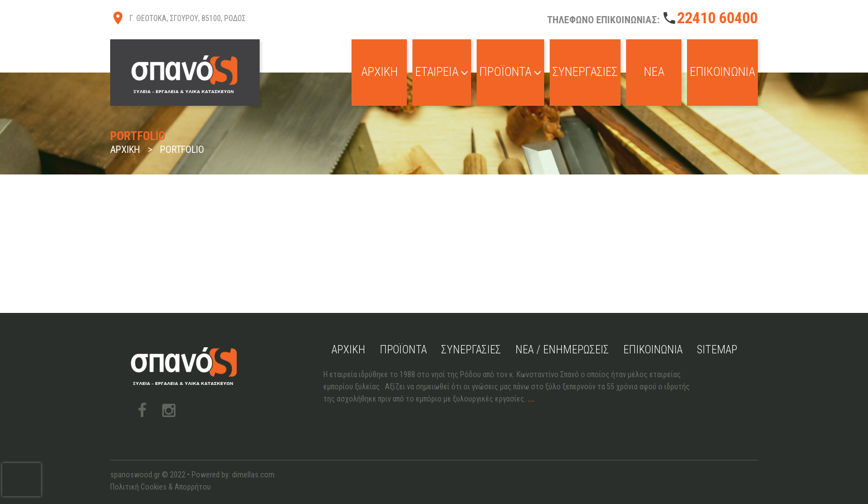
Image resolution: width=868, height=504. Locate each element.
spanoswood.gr (135, 475)
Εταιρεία (442, 72)
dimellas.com (253, 475)
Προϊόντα (510, 72)
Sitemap (717, 349)
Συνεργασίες (585, 72)
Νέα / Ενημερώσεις (562, 349)
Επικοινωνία (722, 72)
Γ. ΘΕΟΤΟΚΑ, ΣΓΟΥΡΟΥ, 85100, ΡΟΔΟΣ (188, 18)
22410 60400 (717, 18)
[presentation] (22, 480)
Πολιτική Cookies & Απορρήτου (161, 487)
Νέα (654, 72)
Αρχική (379, 72)
